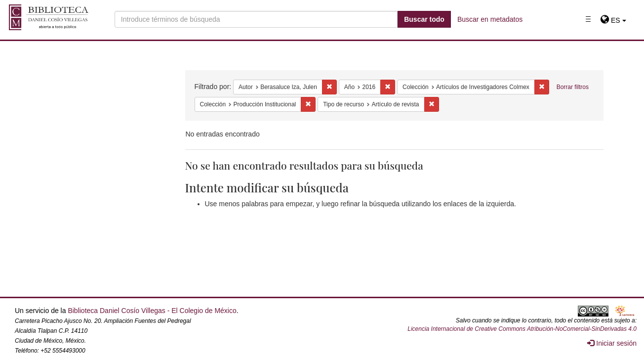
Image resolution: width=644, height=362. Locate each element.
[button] (613, 20)
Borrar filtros (573, 87)
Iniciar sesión (612, 343)
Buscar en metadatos (490, 19)
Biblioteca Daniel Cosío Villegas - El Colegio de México (152, 311)
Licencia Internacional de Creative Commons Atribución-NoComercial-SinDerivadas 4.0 (522, 329)
